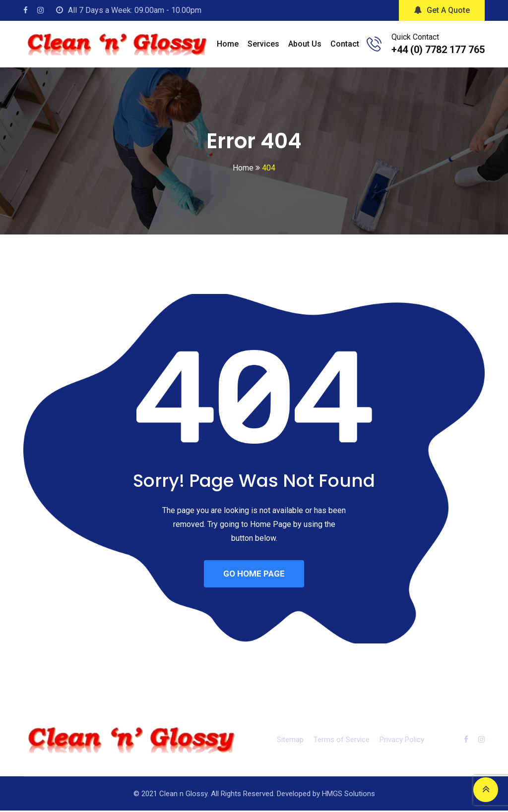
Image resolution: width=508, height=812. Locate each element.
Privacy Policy (402, 741)
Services (263, 44)
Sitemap (290, 741)
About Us (305, 44)
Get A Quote (442, 10)
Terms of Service (342, 741)
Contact (345, 44)
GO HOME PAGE (254, 575)
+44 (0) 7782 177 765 (438, 50)
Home (228, 44)
